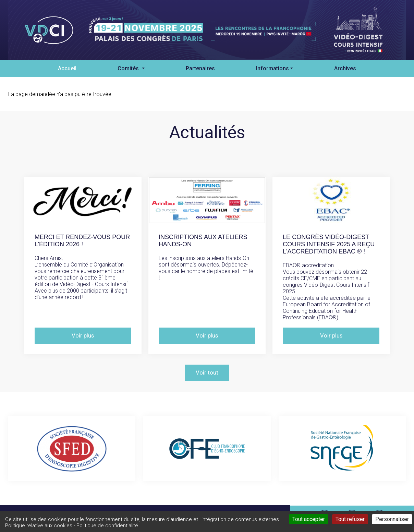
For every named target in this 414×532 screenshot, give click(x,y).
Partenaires (200, 68)
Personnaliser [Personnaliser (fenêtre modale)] (392, 519)
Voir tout (207, 373)
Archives (345, 68)
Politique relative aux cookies (39, 525)
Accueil (67, 68)
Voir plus (83, 336)
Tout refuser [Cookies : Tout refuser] (350, 519)
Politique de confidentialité (107, 525)
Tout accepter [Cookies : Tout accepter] (309, 519)
